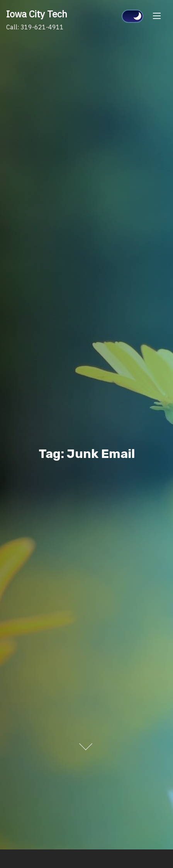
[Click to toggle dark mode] (132, 16)
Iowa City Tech (37, 14)
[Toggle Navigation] (157, 16)
